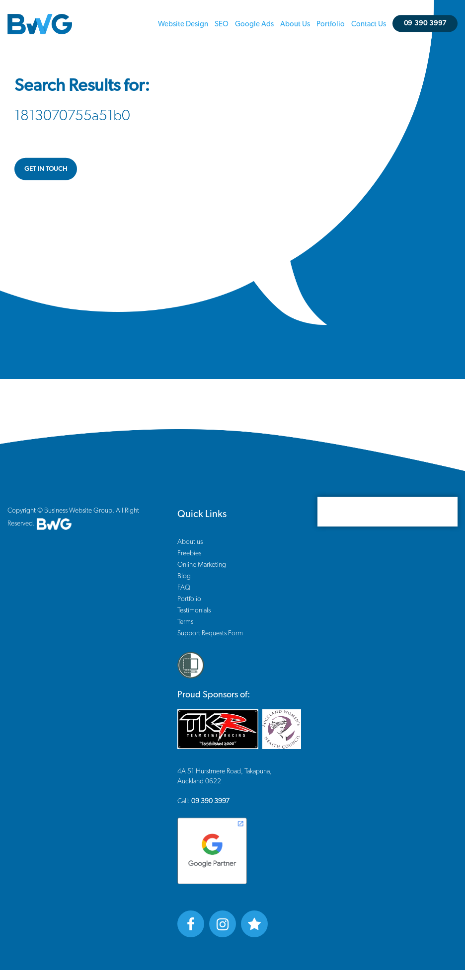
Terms (185, 622)
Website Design (183, 24)
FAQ (184, 588)
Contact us (369, 24)
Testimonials (194, 610)
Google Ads (254, 24)
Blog (184, 576)
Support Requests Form (210, 633)
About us (295, 24)
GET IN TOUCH (46, 169)
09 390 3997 (425, 23)
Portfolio (331, 24)
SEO (222, 24)
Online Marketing (202, 565)
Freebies (189, 553)
